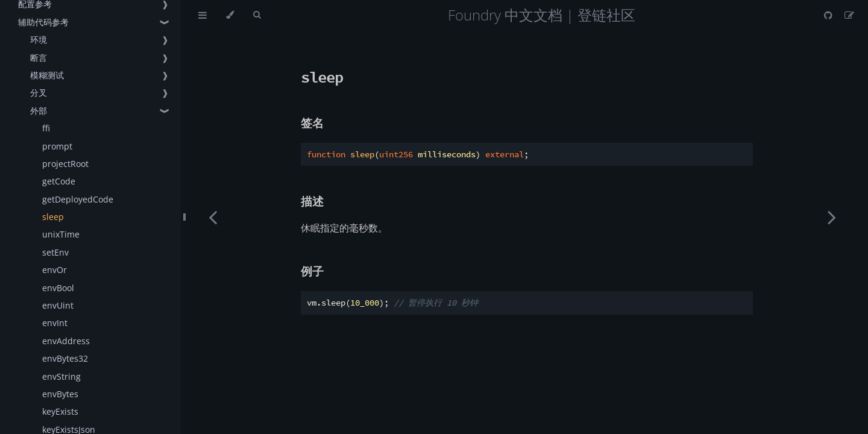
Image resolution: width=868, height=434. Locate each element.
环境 (39, 39)
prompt (57, 146)
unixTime (61, 234)
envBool (58, 288)
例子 (312, 271)
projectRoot (65, 164)
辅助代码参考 (43, 22)
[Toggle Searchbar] (257, 15)
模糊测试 (47, 75)
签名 (312, 123)
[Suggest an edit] (849, 15)
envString (61, 376)
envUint (58, 305)
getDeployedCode (78, 199)
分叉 (39, 93)
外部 (39, 111)
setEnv (55, 252)
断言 (39, 58)
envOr (55, 270)
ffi (46, 128)
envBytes (60, 394)
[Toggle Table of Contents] (203, 15)
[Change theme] (230, 15)
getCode (59, 181)
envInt (55, 323)
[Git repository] (829, 15)
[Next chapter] (832, 217)
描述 (312, 201)
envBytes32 (65, 358)
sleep (53, 217)
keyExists (60, 411)
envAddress (66, 341)
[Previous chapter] (213, 217)
